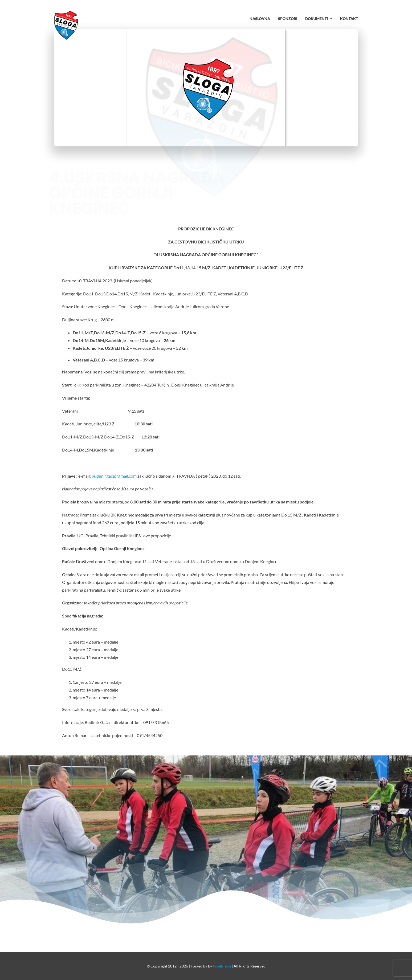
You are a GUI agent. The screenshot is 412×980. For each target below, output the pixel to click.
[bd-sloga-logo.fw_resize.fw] (66, 13)
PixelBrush (222, 966)
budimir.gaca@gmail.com (114, 476)
